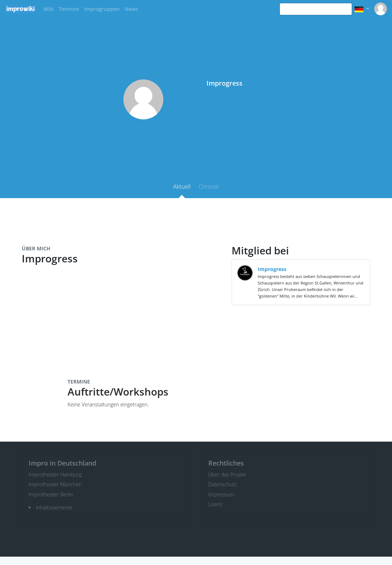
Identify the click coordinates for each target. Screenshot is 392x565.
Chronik (209, 187)
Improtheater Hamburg (55, 474)
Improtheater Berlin (51, 494)
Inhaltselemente (54, 507)
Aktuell (182, 187)
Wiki (49, 9)
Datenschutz (223, 484)
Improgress (272, 269)
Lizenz (215, 504)
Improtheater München (55, 484)
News (132, 9)
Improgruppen (102, 9)
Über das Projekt (227, 474)
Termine (69, 9)
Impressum (221, 494)
